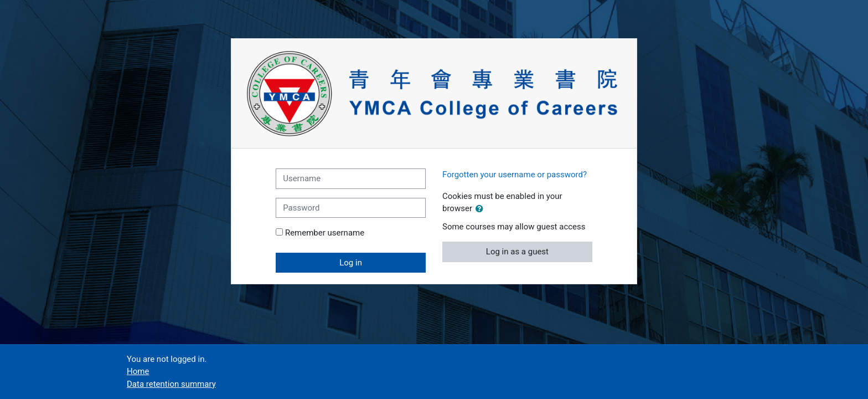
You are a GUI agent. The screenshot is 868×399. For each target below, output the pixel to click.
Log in (351, 263)
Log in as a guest (517, 252)
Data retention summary (171, 384)
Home (138, 371)
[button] (482, 209)
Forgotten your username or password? (515, 175)
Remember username (325, 233)
